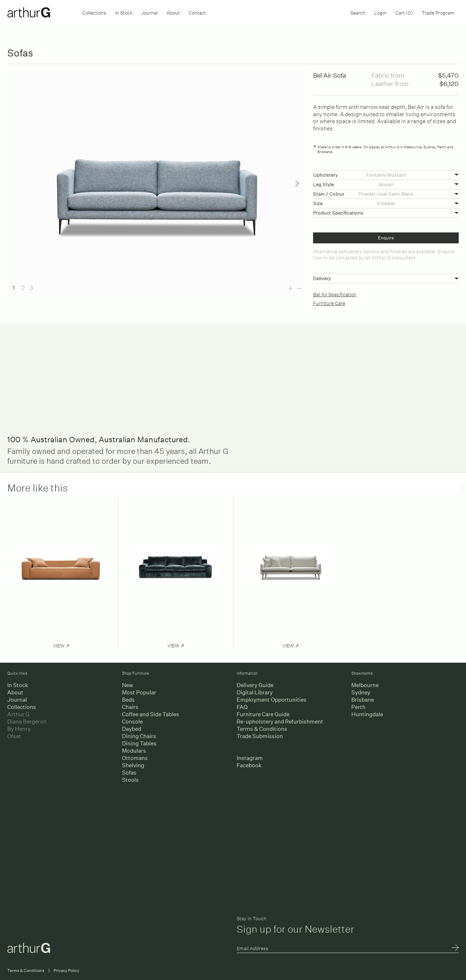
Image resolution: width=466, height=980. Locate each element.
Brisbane (363, 700)
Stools (130, 780)
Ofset (14, 736)
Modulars (134, 751)
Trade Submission (260, 736)
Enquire (386, 238)
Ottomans (135, 758)
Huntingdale (367, 714)
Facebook (249, 765)
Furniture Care (329, 303)
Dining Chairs (139, 736)
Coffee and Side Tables (151, 714)
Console (132, 722)
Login (380, 12)
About (173, 12)
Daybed (132, 729)
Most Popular (139, 692)
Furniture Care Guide (263, 714)
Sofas (129, 773)
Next (297, 184)
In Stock (124, 12)
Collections (94, 12)
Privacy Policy (66, 971)
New (127, 685)
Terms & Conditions (262, 729)
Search (358, 12)
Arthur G (18, 714)
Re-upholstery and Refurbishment (280, 722)
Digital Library (255, 692)
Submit (455, 948)
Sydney (361, 692)
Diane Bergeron (27, 722)
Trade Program (438, 12)
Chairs (130, 707)
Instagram (250, 758)
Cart (404, 12)
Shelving (133, 765)
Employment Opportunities (272, 700)
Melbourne (365, 685)
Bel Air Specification (335, 294)
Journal (149, 12)
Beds (128, 700)
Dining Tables (139, 743)
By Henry (19, 729)
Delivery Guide (255, 685)
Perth (358, 707)
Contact (197, 12)
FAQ (242, 707)
